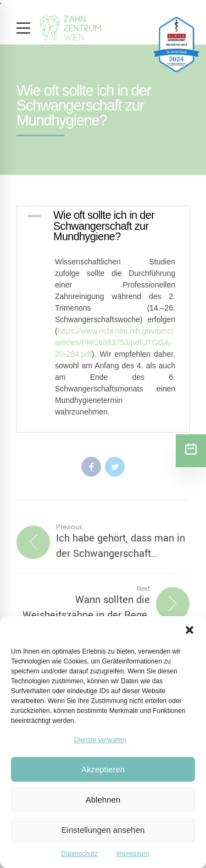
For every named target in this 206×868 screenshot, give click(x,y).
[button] (190, 630)
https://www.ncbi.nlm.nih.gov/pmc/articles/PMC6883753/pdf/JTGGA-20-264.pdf (114, 342)
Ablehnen (103, 800)
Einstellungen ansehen (103, 830)
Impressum (133, 854)
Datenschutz (79, 854)
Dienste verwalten (100, 740)
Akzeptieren (103, 769)
